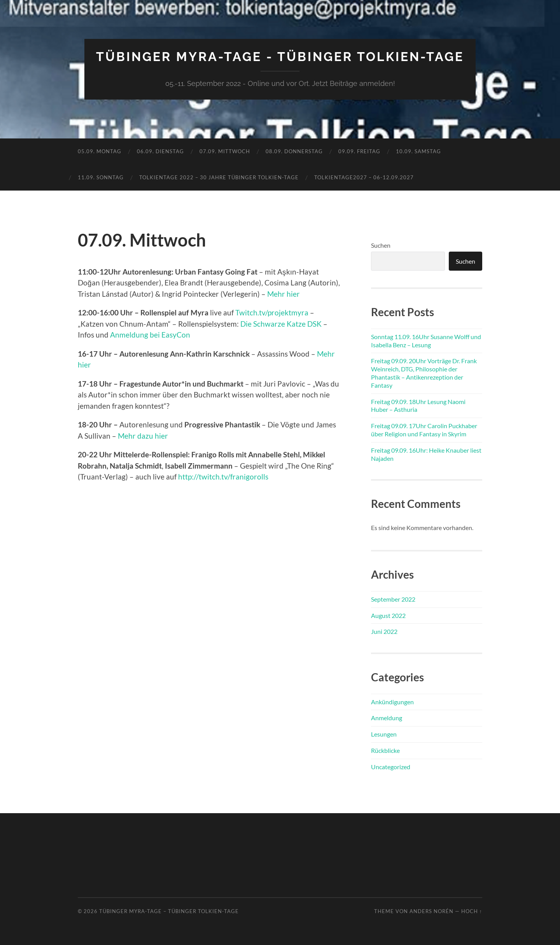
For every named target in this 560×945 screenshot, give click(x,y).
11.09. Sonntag (101, 177)
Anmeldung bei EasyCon (150, 335)
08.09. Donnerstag (294, 151)
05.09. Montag (100, 151)
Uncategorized (391, 767)
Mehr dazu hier (143, 436)
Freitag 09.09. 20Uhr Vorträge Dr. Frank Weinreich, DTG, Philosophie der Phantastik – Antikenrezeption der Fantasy (424, 373)
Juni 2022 (384, 631)
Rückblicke (385, 750)
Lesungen (384, 734)
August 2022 (388, 615)
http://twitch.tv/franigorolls (223, 477)
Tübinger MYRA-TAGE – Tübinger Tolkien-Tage (169, 911)
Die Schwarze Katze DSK (281, 324)
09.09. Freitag (359, 151)
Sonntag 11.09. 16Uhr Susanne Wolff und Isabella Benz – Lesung (426, 341)
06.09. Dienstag (160, 151)
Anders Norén (431, 911)
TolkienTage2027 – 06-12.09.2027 (364, 177)
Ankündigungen (392, 702)
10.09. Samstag (418, 151)
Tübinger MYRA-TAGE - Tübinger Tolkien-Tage (280, 57)
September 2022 (393, 599)
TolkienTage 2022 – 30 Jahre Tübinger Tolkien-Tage (219, 177)
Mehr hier (283, 294)
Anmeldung (387, 718)
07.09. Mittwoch (225, 151)
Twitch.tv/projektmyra (272, 312)
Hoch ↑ (472, 911)
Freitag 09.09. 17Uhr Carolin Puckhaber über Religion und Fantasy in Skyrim (424, 430)
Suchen (381, 245)
